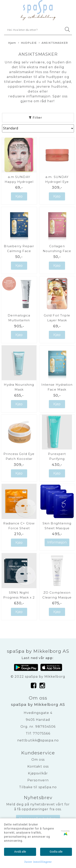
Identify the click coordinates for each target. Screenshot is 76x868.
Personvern (38, 780)
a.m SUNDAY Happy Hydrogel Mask (19, 182)
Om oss (38, 760)
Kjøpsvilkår (38, 773)
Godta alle (56, 852)
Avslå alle (20, 852)
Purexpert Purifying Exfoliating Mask (57, 459)
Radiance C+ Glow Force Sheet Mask (19, 528)
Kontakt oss (38, 766)
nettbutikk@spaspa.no (38, 740)
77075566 (42, 733)
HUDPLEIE (27, 43)
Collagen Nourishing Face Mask (57, 251)
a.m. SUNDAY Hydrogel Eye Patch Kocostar (57, 182)
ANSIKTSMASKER (53, 43)
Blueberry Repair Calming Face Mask (19, 251)
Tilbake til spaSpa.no (38, 787)
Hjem (12, 43)
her (50, 101)
